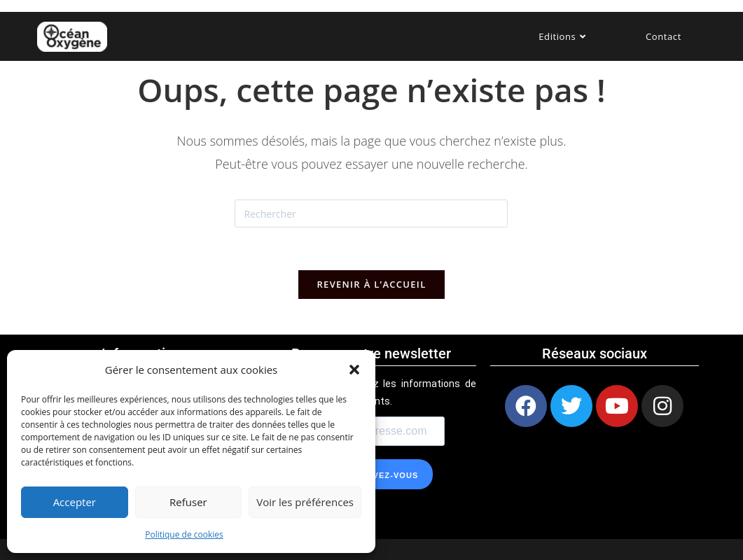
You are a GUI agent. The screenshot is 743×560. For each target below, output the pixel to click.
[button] (354, 370)
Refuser (188, 502)
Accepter (75, 502)
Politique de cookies (184, 534)
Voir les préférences (305, 502)
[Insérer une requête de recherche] (371, 213)
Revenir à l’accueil (371, 284)
